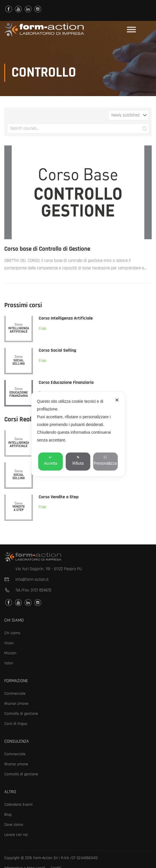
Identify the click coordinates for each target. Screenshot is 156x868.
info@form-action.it (32, 580)
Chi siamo (12, 633)
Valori (9, 663)
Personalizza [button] (105, 461)
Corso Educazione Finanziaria (66, 383)
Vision (9, 643)
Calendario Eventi (18, 805)
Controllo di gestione (21, 714)
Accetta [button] (51, 461)
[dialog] (78, 434)
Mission (10, 653)
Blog (8, 815)
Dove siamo (14, 825)
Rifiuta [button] (78, 461)
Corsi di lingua (16, 724)
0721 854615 (41, 590)
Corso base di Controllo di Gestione (47, 249)
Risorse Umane (16, 704)
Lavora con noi (16, 835)
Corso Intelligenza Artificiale (66, 319)
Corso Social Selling (57, 351)
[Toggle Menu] (131, 30)
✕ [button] (117, 400)
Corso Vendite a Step (59, 497)
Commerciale (15, 694)
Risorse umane (16, 764)
